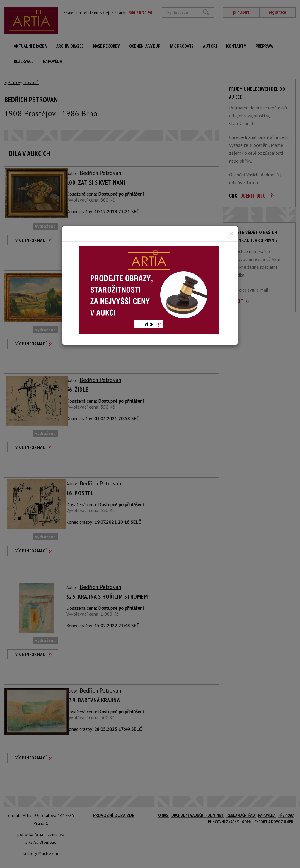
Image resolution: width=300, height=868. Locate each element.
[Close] (232, 233)
